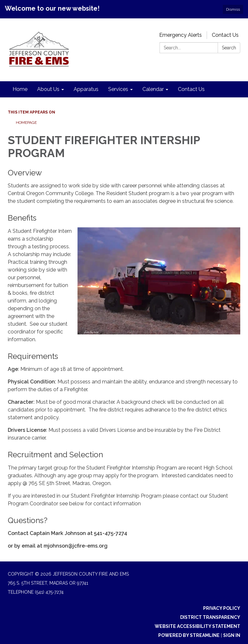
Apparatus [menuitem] (86, 89)
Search (229, 48)
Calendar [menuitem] (153, 89)
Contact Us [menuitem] (191, 89)
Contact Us (225, 35)
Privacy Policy (222, 608)
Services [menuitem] (118, 89)
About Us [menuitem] (48, 89)
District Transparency (210, 617)
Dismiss (233, 9)
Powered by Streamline (189, 635)
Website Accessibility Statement (197, 626)
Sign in (232, 635)
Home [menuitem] (20, 89)
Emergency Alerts (181, 35)
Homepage (26, 123)
